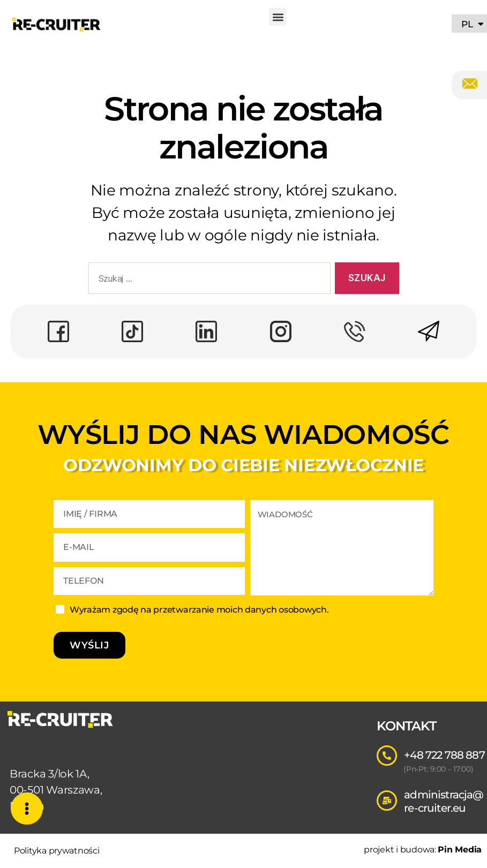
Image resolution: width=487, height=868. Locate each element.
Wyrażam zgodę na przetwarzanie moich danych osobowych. (199, 610)
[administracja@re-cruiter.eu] (387, 801)
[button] (278, 17)
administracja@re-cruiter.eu (444, 801)
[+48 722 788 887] (387, 756)
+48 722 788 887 (444, 755)
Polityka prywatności (57, 851)
